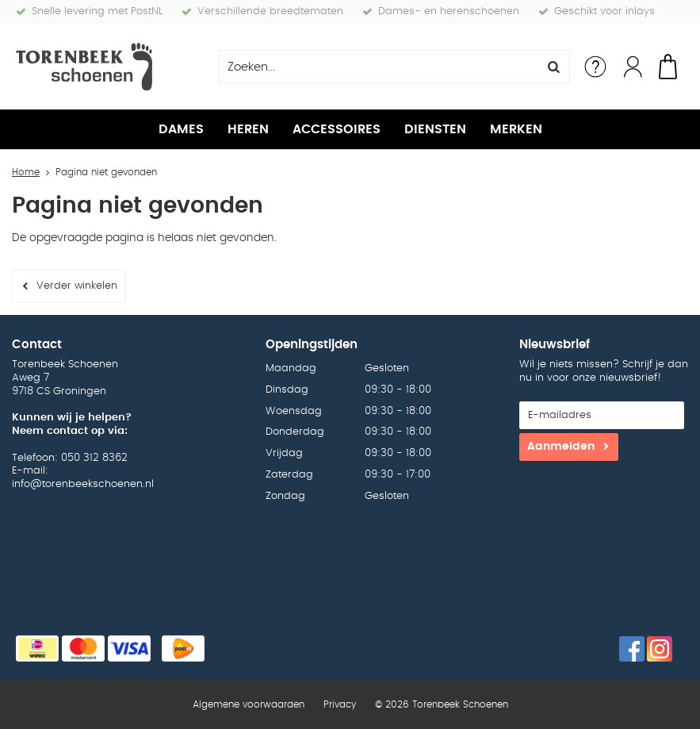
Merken (516, 129)
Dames (181, 129)
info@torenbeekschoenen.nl (83, 484)
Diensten (435, 129)
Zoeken (553, 67)
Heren (248, 129)
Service (595, 67)
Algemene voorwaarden (249, 704)
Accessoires (337, 129)
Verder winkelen (77, 286)
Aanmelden (561, 447)
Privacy (340, 704)
